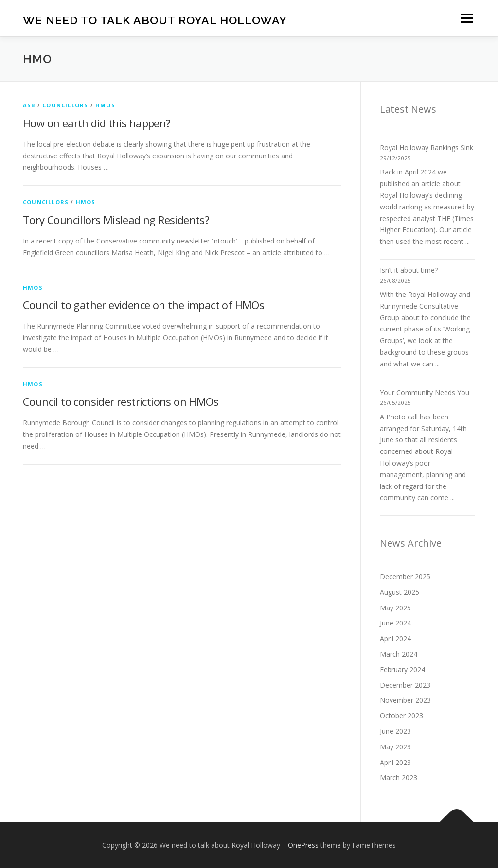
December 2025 (405, 577)
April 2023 (395, 762)
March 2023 (399, 777)
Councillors (65, 105)
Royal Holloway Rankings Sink (427, 148)
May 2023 (395, 747)
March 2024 (399, 654)
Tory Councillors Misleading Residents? (116, 220)
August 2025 (400, 592)
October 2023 (401, 716)
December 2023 (405, 685)
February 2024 (402, 669)
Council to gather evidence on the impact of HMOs (143, 305)
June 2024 (395, 623)
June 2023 (395, 731)
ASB (29, 105)
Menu (467, 18)
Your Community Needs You (425, 392)
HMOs (105, 105)
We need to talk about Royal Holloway (155, 20)
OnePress (303, 845)
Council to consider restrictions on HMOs (121, 401)
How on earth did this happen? (97, 123)
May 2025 (395, 608)
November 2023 (405, 700)
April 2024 (395, 638)
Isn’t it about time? (409, 270)
